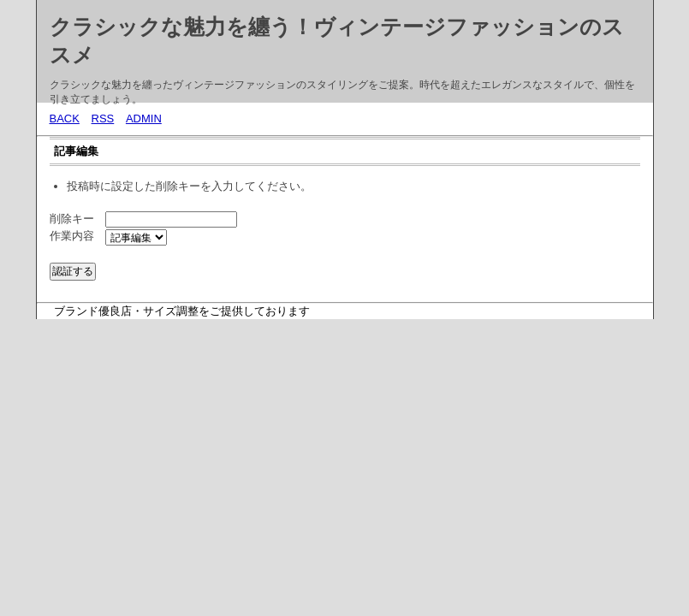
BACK (65, 118)
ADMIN (144, 118)
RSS (103, 118)
